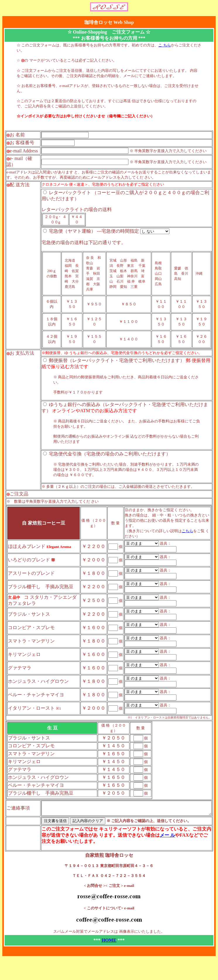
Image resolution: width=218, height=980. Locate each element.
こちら (189, 548)
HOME (110, 959)
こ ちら (164, 45)
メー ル (131, 854)
